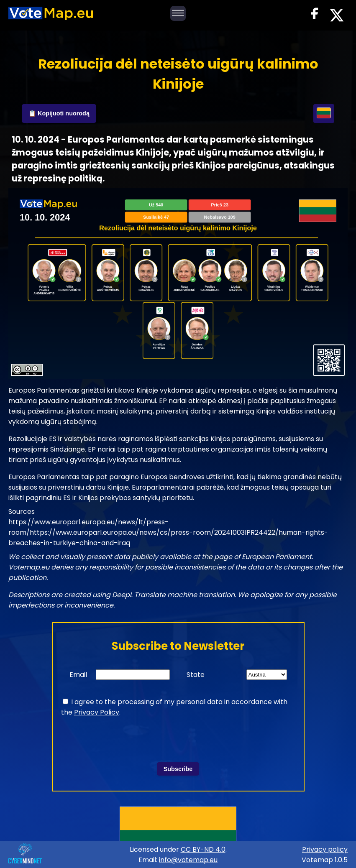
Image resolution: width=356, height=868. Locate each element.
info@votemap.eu (188, 860)
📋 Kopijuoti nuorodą (59, 113)
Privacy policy (325, 849)
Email (78, 675)
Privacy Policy (97, 712)
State (196, 675)
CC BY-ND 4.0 (203, 849)
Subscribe (178, 769)
